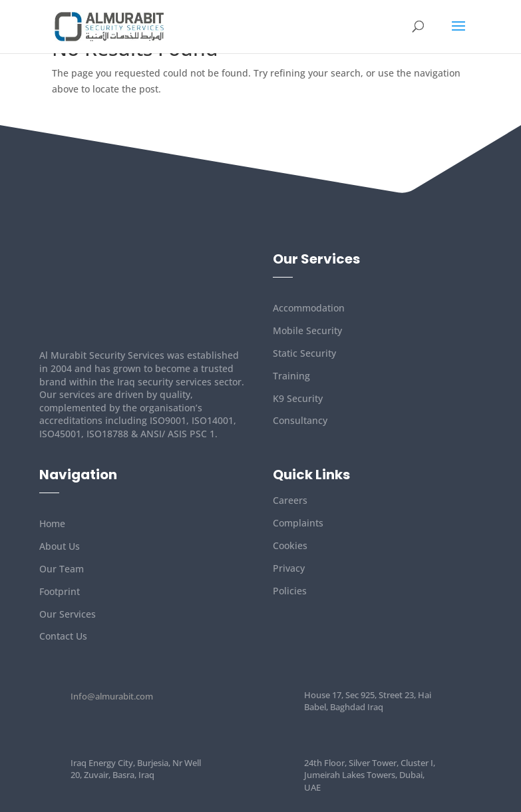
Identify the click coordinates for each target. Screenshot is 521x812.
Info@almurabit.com (112, 696)
